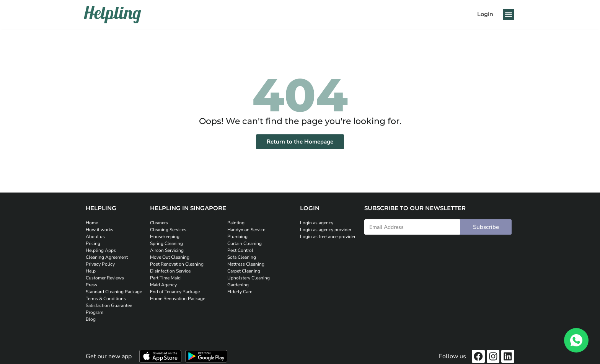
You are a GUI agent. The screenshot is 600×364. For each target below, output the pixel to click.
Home (92, 223)
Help (91, 271)
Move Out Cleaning (170, 257)
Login (485, 14)
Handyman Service (246, 230)
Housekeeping (165, 237)
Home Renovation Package (178, 299)
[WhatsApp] (576, 340)
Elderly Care (240, 292)
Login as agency (317, 223)
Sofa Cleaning (242, 257)
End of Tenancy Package (175, 292)
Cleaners (159, 223)
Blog (91, 319)
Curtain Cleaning (245, 243)
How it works (99, 230)
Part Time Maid (165, 278)
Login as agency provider (326, 230)
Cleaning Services (168, 230)
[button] (509, 15)
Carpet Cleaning (244, 271)
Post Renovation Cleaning (177, 264)
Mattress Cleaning (246, 264)
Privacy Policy (100, 264)
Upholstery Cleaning (249, 278)
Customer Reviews (105, 278)
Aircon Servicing (167, 250)
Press (91, 285)
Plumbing (237, 237)
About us (95, 237)
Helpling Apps (101, 250)
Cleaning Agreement (107, 257)
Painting (236, 223)
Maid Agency (163, 285)
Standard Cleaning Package (114, 292)
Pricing (93, 243)
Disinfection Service (170, 271)
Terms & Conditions (106, 299)
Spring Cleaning (166, 243)
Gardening (238, 285)
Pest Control (240, 250)
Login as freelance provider (328, 237)
